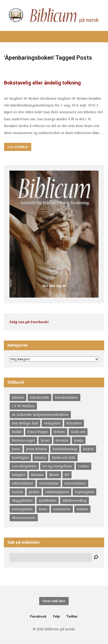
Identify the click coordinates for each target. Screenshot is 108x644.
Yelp (56, 616)
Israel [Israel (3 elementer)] (45, 440)
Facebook (38, 616)
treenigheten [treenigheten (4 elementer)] (22, 509)
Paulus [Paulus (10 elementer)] (17, 492)
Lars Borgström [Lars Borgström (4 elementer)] (24, 466)
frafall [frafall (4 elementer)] (17, 432)
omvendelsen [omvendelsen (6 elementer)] (75, 483)
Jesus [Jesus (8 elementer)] (16, 449)
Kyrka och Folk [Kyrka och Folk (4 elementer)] (64, 457)
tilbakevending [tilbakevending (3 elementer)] (74, 500)
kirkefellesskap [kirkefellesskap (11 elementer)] (65, 449)
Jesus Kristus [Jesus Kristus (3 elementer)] (36, 449)
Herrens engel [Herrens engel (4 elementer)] (23, 440)
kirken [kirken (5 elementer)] (88, 449)
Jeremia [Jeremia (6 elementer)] (62, 440)
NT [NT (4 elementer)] (67, 475)
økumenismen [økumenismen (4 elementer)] (24, 518)
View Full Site (54, 601)
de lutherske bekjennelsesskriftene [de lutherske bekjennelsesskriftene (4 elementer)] (40, 415)
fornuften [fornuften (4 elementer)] (74, 423)
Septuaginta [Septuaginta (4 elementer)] (84, 492)
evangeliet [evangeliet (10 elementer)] (52, 423)
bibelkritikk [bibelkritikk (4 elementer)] (39, 397)
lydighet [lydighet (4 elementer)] (19, 475)
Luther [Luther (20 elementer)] (84, 466)
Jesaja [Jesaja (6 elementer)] (79, 440)
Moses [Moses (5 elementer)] (54, 475)
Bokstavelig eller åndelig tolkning (42, 83)
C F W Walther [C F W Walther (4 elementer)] (23, 406)
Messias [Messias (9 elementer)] (37, 475)
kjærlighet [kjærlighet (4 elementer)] (20, 457)
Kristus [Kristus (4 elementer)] (40, 457)
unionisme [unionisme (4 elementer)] (62, 509)
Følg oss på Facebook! (29, 322)
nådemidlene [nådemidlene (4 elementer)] (23, 483)
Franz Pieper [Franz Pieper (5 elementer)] (38, 432)
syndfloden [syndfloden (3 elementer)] (48, 500)
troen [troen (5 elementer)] (43, 509)
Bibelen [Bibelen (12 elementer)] (18, 397)
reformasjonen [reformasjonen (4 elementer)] (57, 492)
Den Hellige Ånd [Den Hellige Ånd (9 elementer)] (25, 423)
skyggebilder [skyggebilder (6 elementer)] (22, 500)
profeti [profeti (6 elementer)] (34, 492)
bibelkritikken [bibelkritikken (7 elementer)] (66, 397)
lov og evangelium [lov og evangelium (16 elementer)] (57, 466)
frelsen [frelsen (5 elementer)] (59, 432)
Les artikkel (18, 147)
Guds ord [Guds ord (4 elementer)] (78, 432)
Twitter (72, 616)
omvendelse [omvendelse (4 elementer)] (49, 483)
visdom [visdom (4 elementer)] (82, 509)
